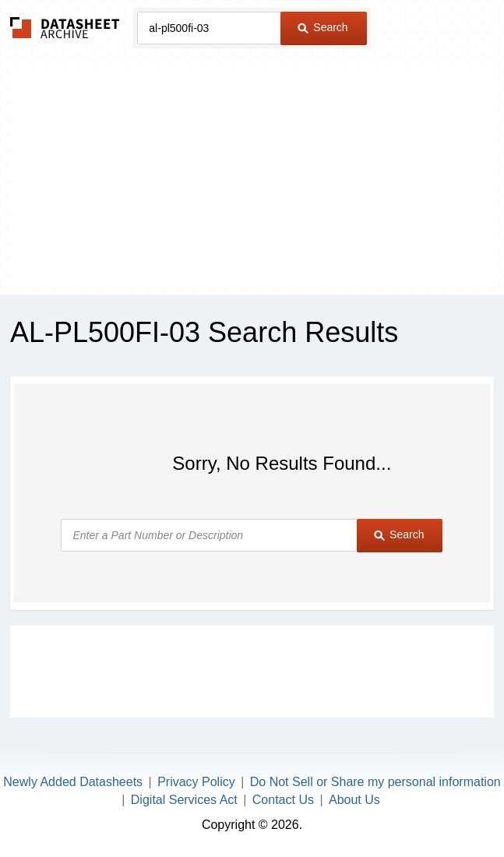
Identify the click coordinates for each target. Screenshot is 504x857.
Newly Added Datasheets (73, 782)
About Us (354, 800)
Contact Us (283, 800)
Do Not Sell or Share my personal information (375, 782)
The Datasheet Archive (65, 28)
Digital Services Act (184, 800)
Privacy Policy (196, 782)
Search (322, 27)
